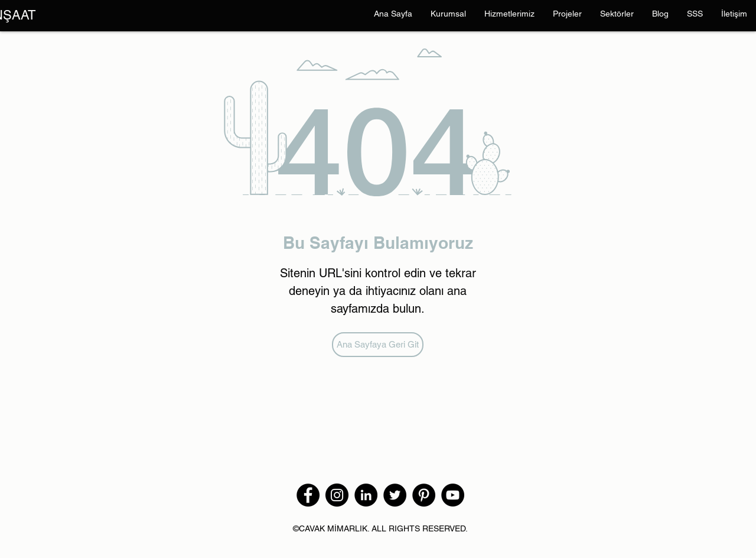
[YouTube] (453, 495)
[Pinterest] (424, 495)
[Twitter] (395, 495)
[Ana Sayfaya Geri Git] (378, 345)
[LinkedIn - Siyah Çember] (366, 495)
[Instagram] (337, 495)
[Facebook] (308, 495)
